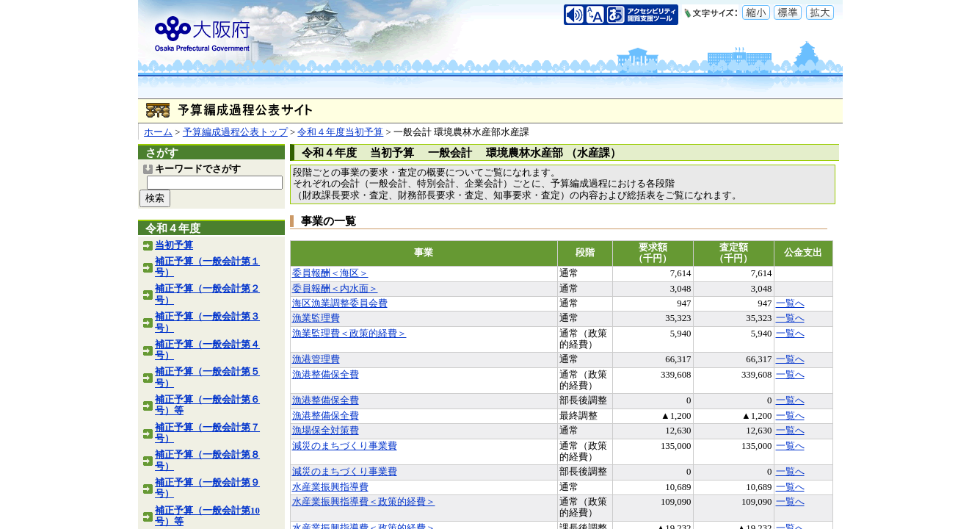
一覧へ (790, 303)
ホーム (158, 132)
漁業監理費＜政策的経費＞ (349, 334)
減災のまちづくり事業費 (345, 446)
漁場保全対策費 (326, 431)
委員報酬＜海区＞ (330, 273)
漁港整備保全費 (326, 375)
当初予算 (174, 245)
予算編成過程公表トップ (235, 132)
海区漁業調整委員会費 (340, 303)
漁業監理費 (316, 318)
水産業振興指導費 (330, 487)
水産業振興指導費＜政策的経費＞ (364, 502)
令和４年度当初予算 (340, 132)
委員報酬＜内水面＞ (335, 289)
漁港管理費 (316, 359)
